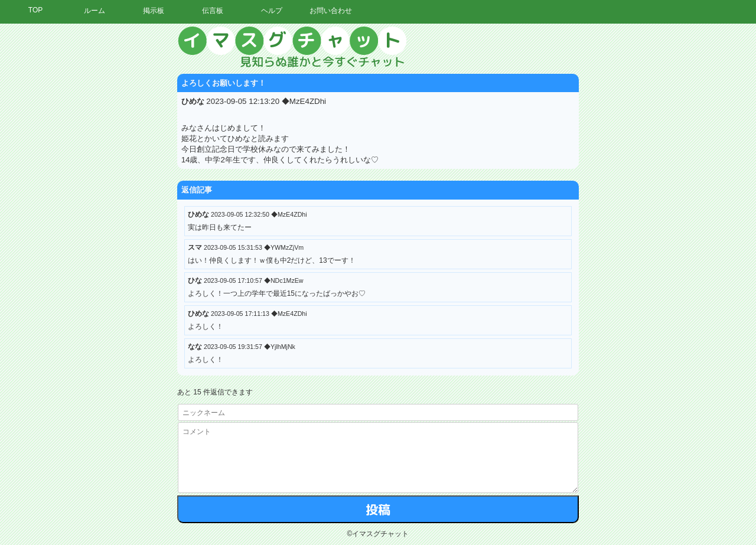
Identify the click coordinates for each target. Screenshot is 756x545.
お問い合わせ (331, 11)
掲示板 (154, 11)
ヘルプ (272, 11)
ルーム (94, 11)
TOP (35, 10)
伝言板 (213, 11)
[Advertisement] (647, 204)
